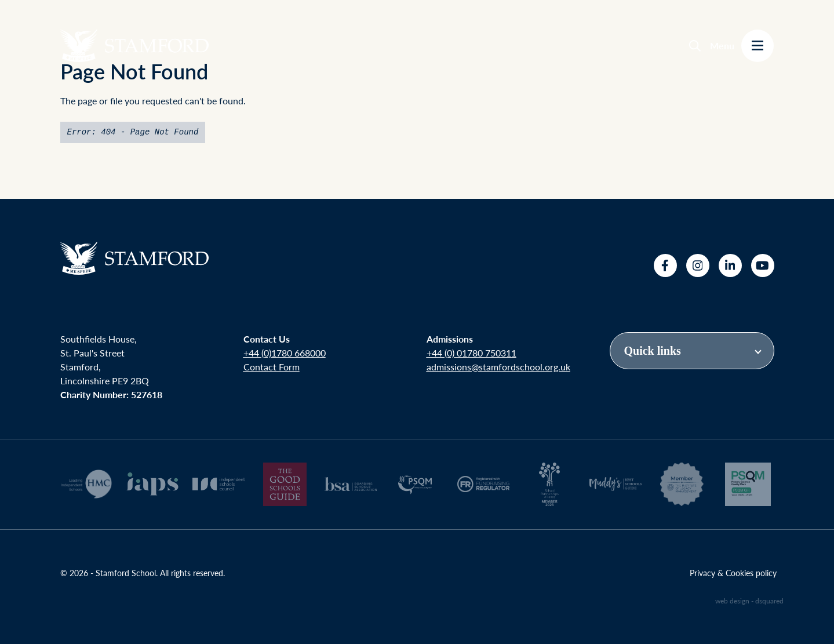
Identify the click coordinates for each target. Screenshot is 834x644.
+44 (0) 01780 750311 (471, 353)
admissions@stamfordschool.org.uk (498, 367)
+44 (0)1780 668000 (285, 353)
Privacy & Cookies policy (733, 573)
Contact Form (272, 367)
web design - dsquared (749, 601)
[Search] (695, 46)
